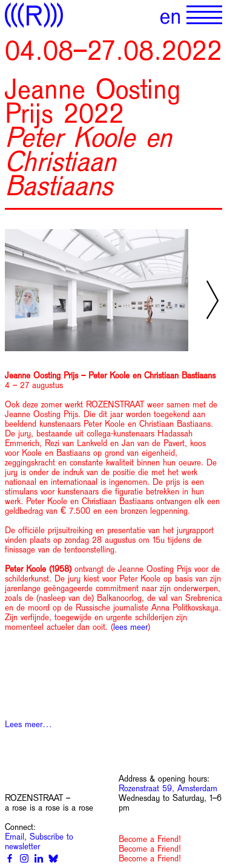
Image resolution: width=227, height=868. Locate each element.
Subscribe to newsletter (39, 841)
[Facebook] (10, 858)
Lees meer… (28, 724)
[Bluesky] (53, 858)
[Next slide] (212, 300)
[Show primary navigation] (204, 15)
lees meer (130, 627)
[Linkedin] (39, 858)
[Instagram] (24, 858)
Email (15, 837)
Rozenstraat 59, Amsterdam (168, 788)
